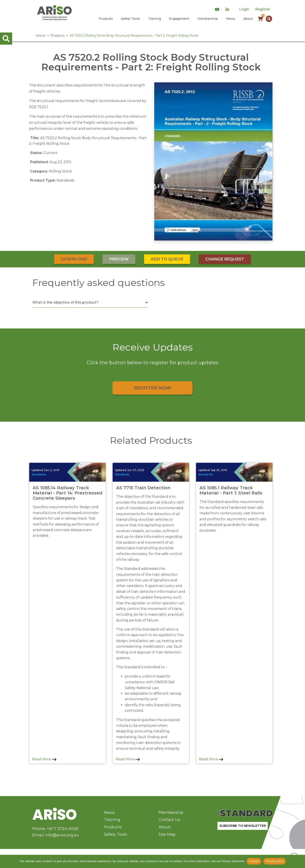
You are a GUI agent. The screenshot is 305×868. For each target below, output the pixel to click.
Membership (208, 19)
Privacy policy (275, 861)
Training (154, 19)
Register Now (153, 388)
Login (244, 9)
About (248, 19)
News (231, 19)
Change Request (225, 259)
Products (106, 19)
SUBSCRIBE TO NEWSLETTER (243, 826)
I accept (254, 861)
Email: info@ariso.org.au (56, 835)
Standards (39, 474)
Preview (119, 259)
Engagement (179, 19)
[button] (269, 19)
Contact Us (169, 820)
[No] (300, 861)
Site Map (167, 834)
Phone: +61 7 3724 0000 (55, 829)
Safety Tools (130, 19)
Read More (44, 759)
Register (263, 9)
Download (74, 259)
